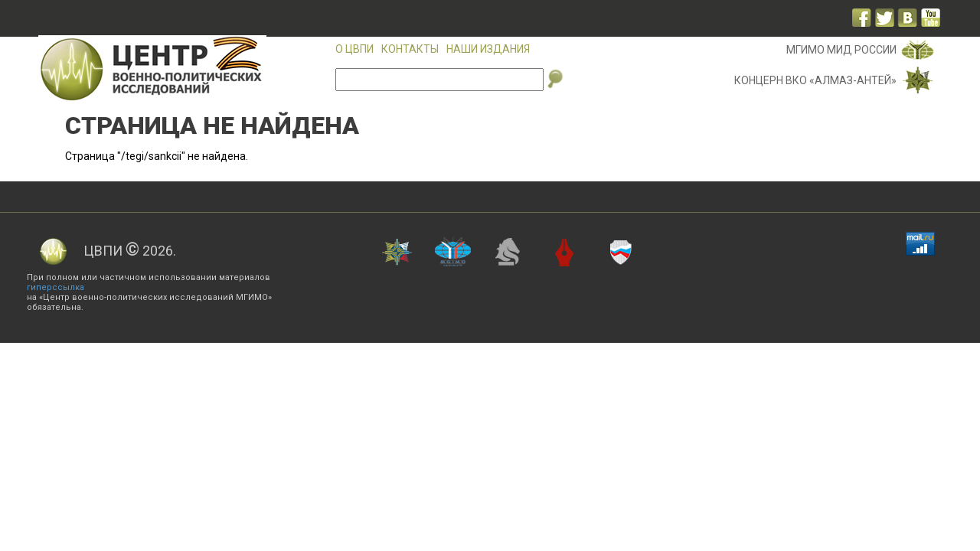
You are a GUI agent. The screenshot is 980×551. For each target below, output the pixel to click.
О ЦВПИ (354, 49)
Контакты (410, 49)
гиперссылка (56, 287)
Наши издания (488, 49)
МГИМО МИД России (841, 50)
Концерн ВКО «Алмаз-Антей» (815, 80)
